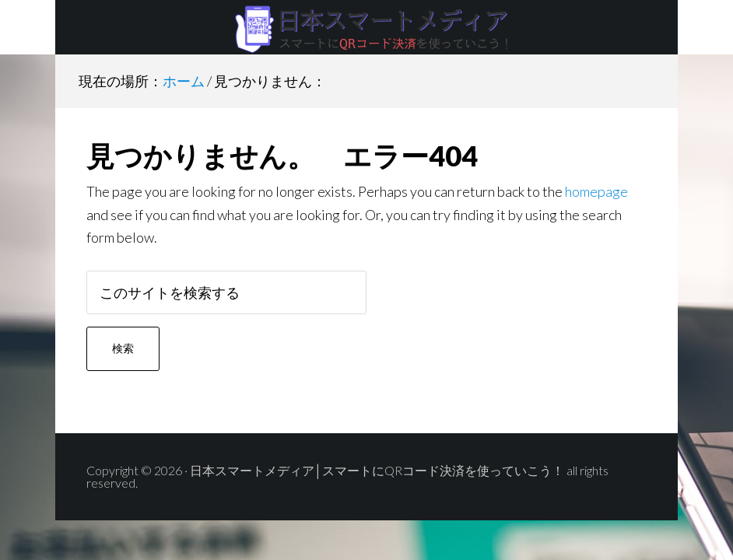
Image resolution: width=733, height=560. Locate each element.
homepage (596, 191)
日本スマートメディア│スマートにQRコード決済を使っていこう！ (366, 27)
